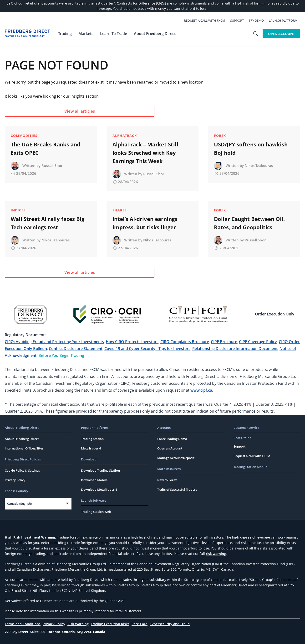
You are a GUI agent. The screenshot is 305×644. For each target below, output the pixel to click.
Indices (18, 210)
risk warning (216, 554)
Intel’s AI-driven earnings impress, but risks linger (145, 223)
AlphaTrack (125, 136)
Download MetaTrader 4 (99, 489)
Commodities (24, 136)
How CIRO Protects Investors (132, 342)
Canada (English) (19, 504)
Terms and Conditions (23, 624)
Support (240, 20)
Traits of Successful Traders (177, 489)
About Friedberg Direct (22, 439)
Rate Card (140, 624)
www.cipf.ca (201, 390)
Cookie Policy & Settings (22, 470)
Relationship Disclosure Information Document (235, 349)
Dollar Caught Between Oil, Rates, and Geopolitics (249, 223)
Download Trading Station (100, 470)
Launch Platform (286, 20)
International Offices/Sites (24, 448)
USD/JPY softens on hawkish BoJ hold (251, 148)
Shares (120, 210)
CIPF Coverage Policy (258, 342)
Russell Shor (52, 165)
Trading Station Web (96, 512)
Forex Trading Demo (172, 439)
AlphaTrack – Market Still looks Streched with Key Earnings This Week (145, 153)
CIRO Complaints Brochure (185, 342)
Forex (220, 136)
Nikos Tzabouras (259, 165)
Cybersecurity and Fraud (170, 624)
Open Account (281, 34)
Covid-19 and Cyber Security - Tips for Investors (147, 349)
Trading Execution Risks (110, 624)
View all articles (49, 111)
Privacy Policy (15, 480)
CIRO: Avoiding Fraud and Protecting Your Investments (54, 342)
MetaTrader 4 (91, 448)
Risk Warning (78, 624)
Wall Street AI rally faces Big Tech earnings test (48, 223)
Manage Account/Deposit (176, 458)
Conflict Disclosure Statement (76, 349)
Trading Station (92, 439)
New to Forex (167, 480)
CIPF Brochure (224, 342)
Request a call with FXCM (207, 20)
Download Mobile (94, 480)
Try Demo (259, 20)
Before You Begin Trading (61, 355)
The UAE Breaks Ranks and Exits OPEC (46, 148)
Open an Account (170, 448)
